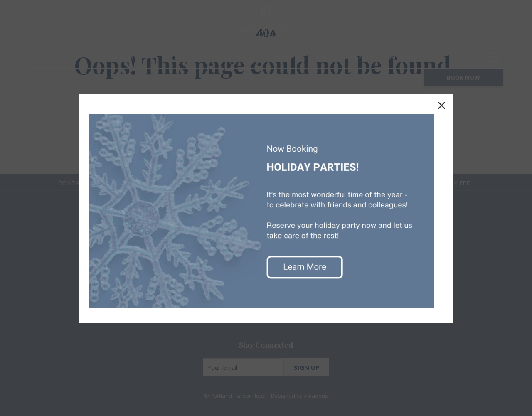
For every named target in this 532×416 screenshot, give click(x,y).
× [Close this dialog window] (442, 105)
